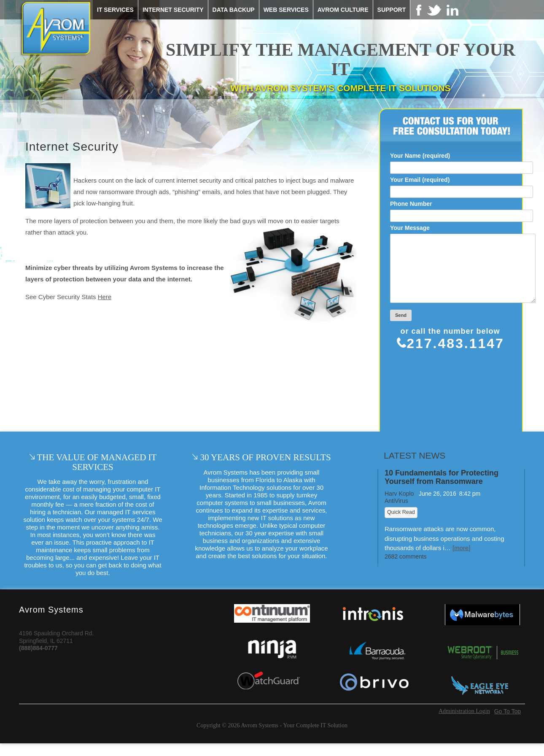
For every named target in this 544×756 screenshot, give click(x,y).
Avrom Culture (343, 10)
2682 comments (406, 569)
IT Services (115, 10)
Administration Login (464, 724)
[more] (462, 560)
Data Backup (234, 10)
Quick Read (401, 525)
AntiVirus (396, 513)
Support (392, 10)
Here (105, 297)
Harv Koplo (399, 506)
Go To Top (508, 724)
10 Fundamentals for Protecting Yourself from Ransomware (442, 490)
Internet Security (173, 10)
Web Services (286, 10)
